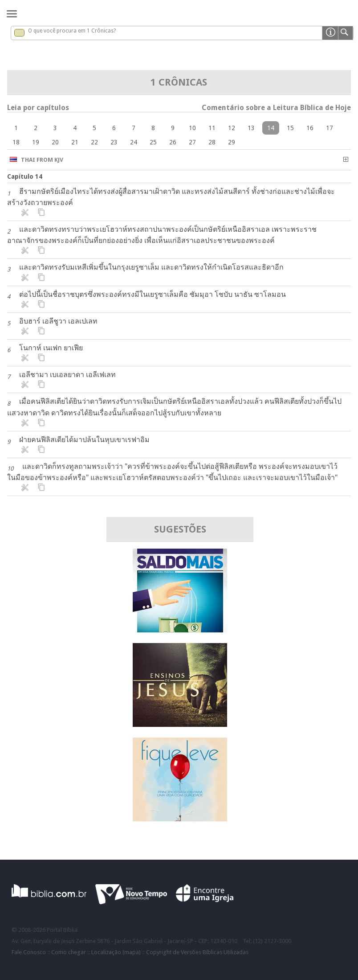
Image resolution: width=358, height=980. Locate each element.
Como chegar (69, 952)
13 (251, 128)
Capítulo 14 (25, 176)
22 (94, 142)
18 (16, 142)
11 (212, 128)
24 (134, 142)
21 (75, 142)
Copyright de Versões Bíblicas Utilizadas (197, 952)
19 (36, 142)
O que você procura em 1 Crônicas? (72, 31)
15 (290, 128)
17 (330, 128)
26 (173, 142)
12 (232, 128)
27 (192, 142)
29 (232, 142)
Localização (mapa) (116, 952)
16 (310, 128)
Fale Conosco (29, 952)
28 (212, 142)
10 (192, 128)
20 (55, 142)
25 (153, 142)
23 (114, 142)
